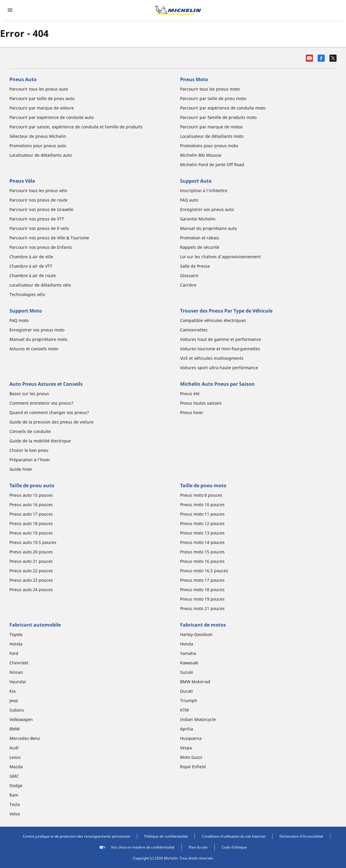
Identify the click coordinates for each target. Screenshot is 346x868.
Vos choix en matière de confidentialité (137, 847)
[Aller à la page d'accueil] (178, 10)
